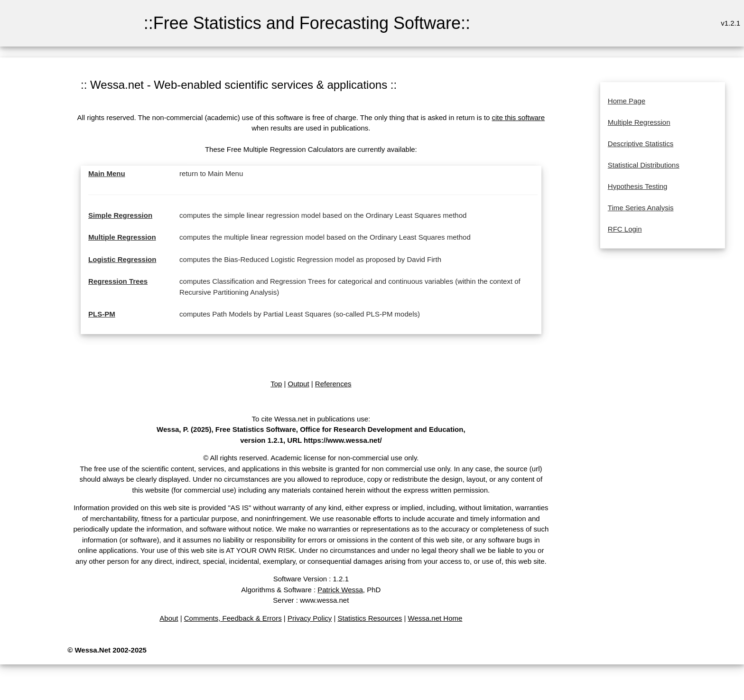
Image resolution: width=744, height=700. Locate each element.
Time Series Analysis (641, 208)
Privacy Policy (310, 618)
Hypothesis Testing (638, 186)
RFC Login (625, 229)
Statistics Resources (370, 618)
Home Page (627, 101)
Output (299, 384)
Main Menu (107, 173)
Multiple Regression (122, 237)
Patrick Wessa (340, 590)
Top (276, 384)
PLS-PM (102, 314)
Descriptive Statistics (641, 144)
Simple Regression (120, 215)
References (333, 384)
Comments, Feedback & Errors (233, 618)
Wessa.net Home (435, 618)
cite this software (519, 117)
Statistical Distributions (644, 165)
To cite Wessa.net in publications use (310, 419)
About (169, 618)
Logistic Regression (122, 259)
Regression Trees (118, 281)
